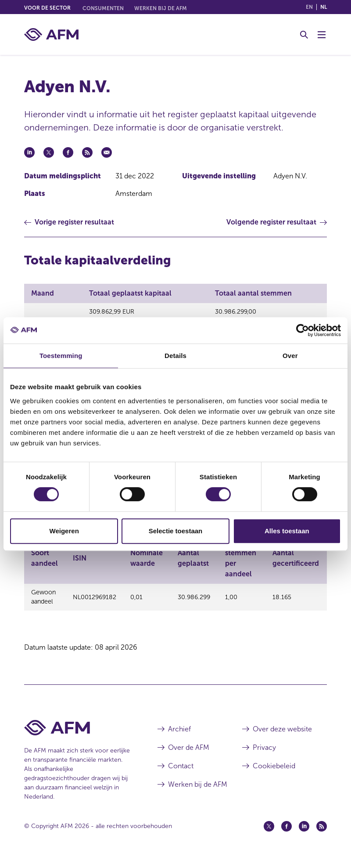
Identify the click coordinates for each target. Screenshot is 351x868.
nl (324, 7)
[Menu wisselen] (322, 35)
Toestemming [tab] (61, 356)
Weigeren (64, 531)
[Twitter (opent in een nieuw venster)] (269, 834)
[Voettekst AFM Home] (78, 736)
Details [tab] (175, 356)
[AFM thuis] (51, 34)
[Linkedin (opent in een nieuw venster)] (304, 834)
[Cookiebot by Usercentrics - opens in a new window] (303, 330)
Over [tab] (290, 356)
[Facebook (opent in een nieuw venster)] (287, 834)
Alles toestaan (287, 531)
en (309, 7)
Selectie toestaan (176, 531)
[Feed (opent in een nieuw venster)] (322, 834)
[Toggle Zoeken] (304, 35)
